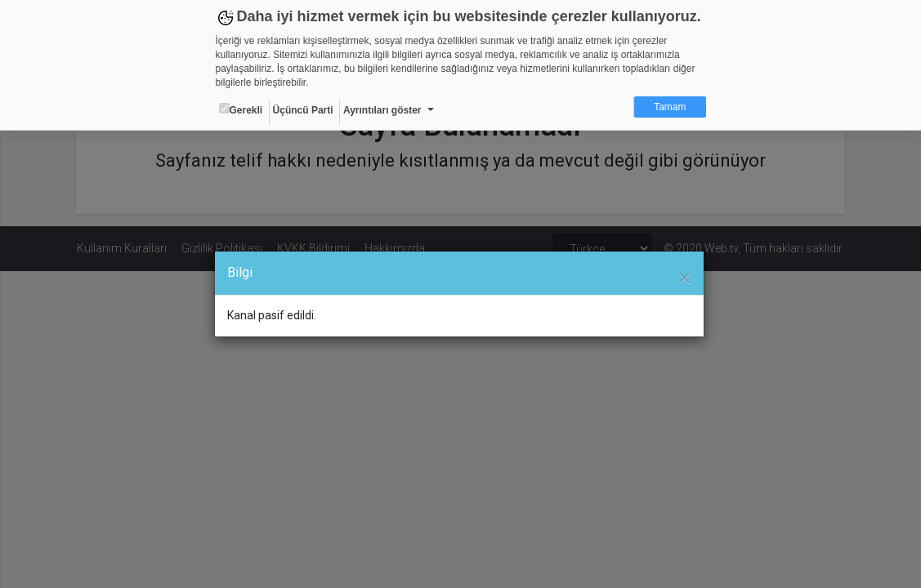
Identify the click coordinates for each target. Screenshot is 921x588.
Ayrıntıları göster (382, 110)
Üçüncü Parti (303, 110)
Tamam (670, 107)
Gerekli (241, 109)
